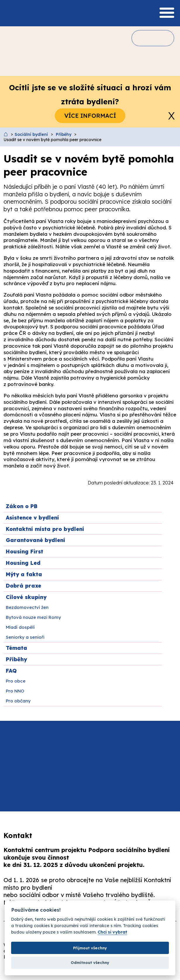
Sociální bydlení (31, 134)
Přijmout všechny (90, 948)
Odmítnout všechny (90, 962)
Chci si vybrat (112, 932)
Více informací (90, 116)
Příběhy (64, 134)
